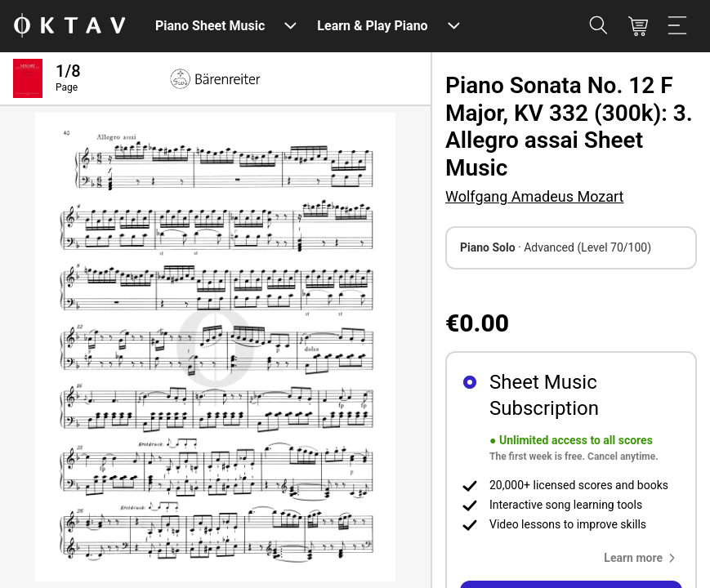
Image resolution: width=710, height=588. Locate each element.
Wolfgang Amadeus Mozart (534, 196)
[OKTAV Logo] (69, 27)
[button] (643, 558)
